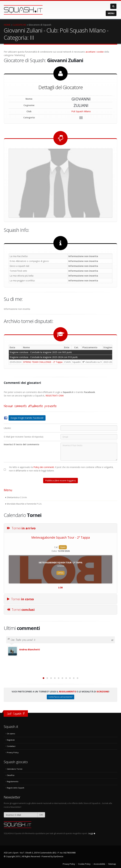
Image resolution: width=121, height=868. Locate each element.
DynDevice (58, 856)
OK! (41, 815)
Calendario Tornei (15, 769)
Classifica (11, 775)
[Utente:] (89, 428)
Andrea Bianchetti (30, 649)
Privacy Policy (13, 752)
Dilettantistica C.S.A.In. (17, 497)
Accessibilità (99, 864)
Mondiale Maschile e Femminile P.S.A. (24, 504)
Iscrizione (103, 692)
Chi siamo (11, 734)
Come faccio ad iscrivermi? (60, 697)
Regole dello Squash (16, 788)
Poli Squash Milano (81, 111)
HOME (7, 25)
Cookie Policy (84, 864)
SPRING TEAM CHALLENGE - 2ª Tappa (43, 362)
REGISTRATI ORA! (55, 396)
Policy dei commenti (44, 467)
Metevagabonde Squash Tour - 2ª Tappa (61, 537)
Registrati (11, 740)
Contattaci (11, 746)
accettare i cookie (95, 52)
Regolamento (68, 692)
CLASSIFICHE (19, 25)
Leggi (92, 833)
